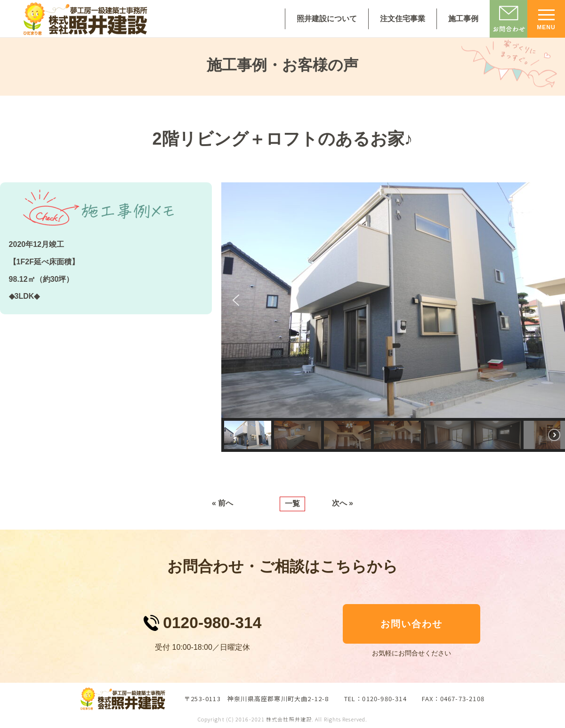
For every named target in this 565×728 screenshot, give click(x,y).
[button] (236, 300)
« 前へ (222, 503)
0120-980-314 (212, 623)
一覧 (292, 503)
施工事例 (463, 19)
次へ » (343, 503)
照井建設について (327, 19)
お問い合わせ (412, 624)
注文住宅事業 (403, 19)
